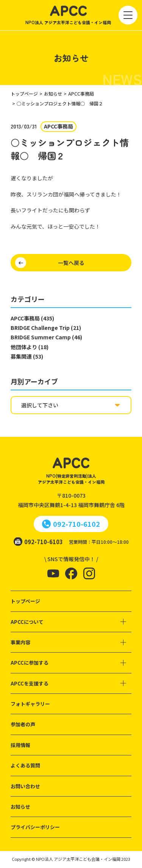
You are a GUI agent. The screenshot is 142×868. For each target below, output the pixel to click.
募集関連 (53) (27, 356)
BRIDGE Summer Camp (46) (46, 337)
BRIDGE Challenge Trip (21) (46, 328)
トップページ (25, 601)
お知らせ (20, 807)
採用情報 (20, 745)
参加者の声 (23, 724)
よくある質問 (25, 765)
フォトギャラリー (30, 704)
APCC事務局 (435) (32, 318)
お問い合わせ (25, 786)
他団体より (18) (30, 347)
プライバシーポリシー (35, 827)
